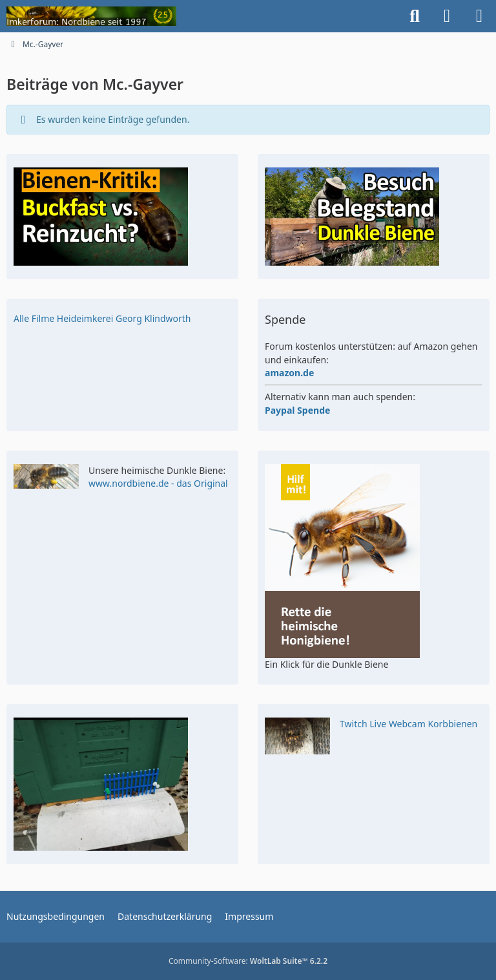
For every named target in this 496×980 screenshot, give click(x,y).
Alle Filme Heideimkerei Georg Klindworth (102, 318)
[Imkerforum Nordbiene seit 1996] (91, 16)
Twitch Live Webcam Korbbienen (408, 724)
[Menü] (479, 16)
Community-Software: (248, 961)
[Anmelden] (447, 16)
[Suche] (415, 16)
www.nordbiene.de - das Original (158, 483)
